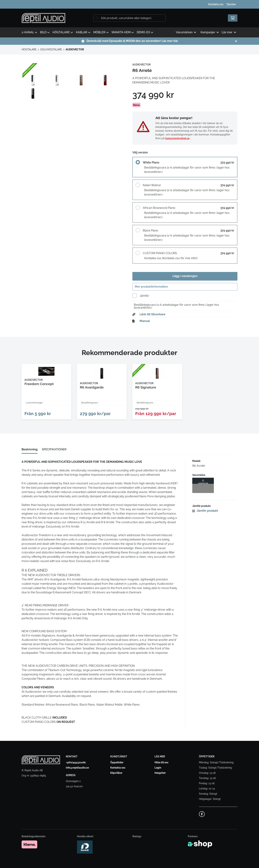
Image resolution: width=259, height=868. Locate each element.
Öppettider (117, 763)
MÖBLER (101, 32)
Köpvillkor (116, 773)
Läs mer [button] (229, 32)
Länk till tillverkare (153, 315)
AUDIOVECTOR (75, 49)
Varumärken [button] (186, 32)
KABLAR (83, 32)
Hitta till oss (161, 763)
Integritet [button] (160, 773)
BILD (45, 32)
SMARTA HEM (123, 32)
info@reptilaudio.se (77, 768)
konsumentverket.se (177, 138)
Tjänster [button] (231, 4)
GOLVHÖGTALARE (51, 49)
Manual (145, 322)
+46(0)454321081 (76, 763)
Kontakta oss (216, 4)
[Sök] (129, 18)
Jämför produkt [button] (205, 515)
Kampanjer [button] (210, 32)
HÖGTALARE (63, 32)
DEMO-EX (145, 32)
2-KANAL (29, 32)
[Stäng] (236, 41)
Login (158, 768)
